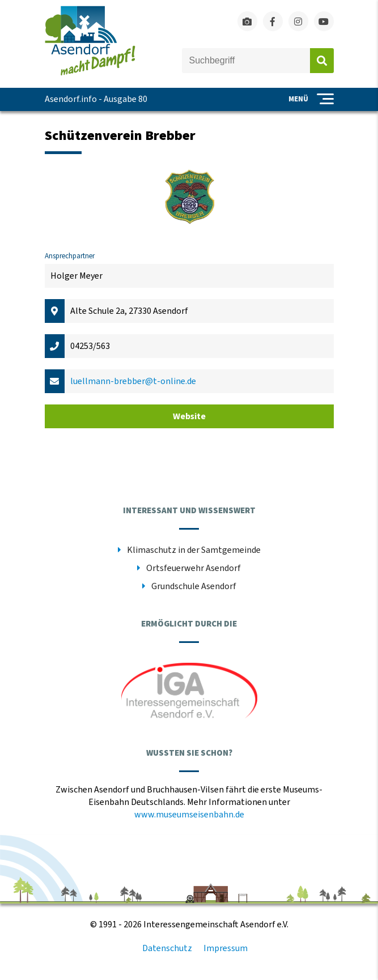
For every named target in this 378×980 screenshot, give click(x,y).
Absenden (322, 61)
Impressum (226, 948)
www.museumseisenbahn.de (189, 815)
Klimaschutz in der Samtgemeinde (194, 550)
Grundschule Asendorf (194, 586)
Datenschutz (167, 948)
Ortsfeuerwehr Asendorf (194, 568)
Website (189, 416)
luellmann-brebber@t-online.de (133, 381)
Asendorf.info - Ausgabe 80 (96, 99)
